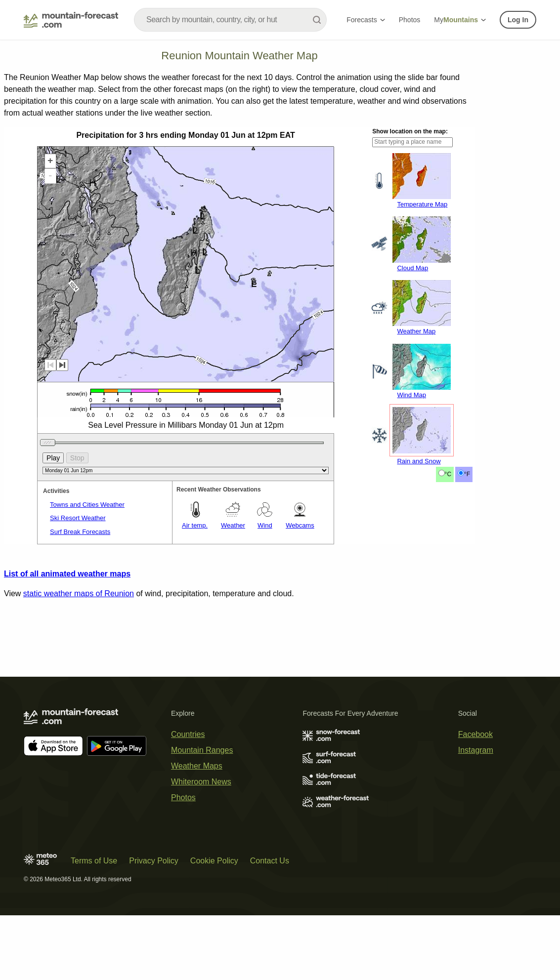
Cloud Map (412, 399)
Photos (410, 20)
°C (448, 606)
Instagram (476, 815)
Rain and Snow (419, 592)
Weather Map (416, 463)
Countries (188, 799)
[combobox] (230, 20)
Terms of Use (94, 925)
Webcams (300, 657)
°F (467, 606)
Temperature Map (422, 336)
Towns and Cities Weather (87, 636)
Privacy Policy (154, 925)
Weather (233, 657)
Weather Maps (197, 831)
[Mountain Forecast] (71, 20)
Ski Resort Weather (78, 649)
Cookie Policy (214, 925)
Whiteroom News (201, 846)
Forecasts (366, 20)
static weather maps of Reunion (79, 725)
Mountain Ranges (202, 815)
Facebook (475, 799)
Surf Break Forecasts (80, 663)
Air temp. (195, 657)
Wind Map (411, 526)
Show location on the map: (410, 263)
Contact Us (270, 925)
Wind (265, 657)
